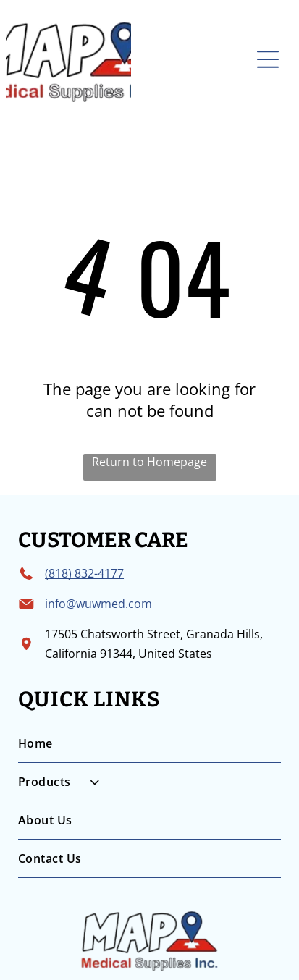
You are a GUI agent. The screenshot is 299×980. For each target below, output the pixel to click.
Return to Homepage (149, 462)
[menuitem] (149, 744)
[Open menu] (268, 59)
